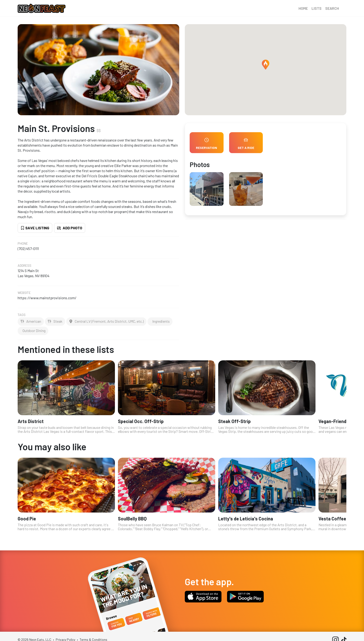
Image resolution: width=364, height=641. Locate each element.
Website (24, 293)
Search (332, 8)
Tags (22, 315)
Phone (23, 243)
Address (24, 266)
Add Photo (70, 228)
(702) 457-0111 (28, 248)
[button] (266, 65)
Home (303, 8)
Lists (317, 8)
